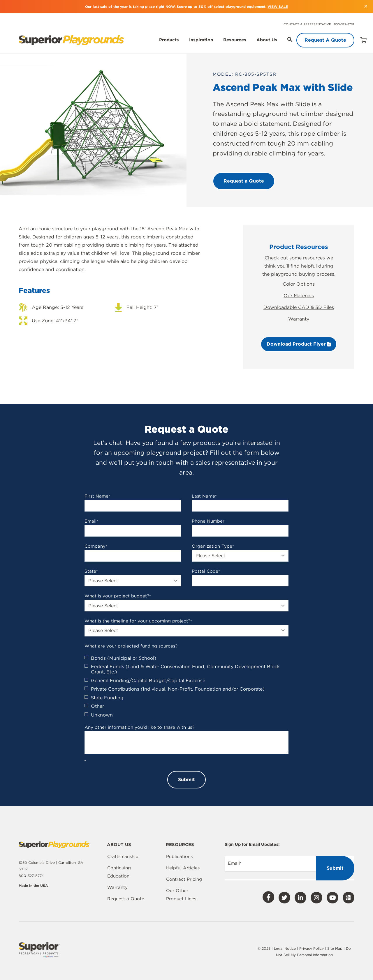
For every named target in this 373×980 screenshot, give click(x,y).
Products (169, 40)
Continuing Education (119, 872)
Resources (235, 40)
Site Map (335, 948)
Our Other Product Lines (181, 895)
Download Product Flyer (299, 344)
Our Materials (299, 296)
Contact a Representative (307, 24)
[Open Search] (290, 39)
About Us (267, 40)
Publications (179, 857)
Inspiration (201, 40)
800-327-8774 (344, 24)
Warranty (299, 319)
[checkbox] (186, 687)
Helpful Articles (183, 868)
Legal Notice (285, 948)
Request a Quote (126, 899)
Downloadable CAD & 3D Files (299, 307)
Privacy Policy (312, 948)
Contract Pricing (184, 879)
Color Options (299, 284)
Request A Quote (325, 40)
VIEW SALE (278, 7)
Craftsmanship (123, 857)
